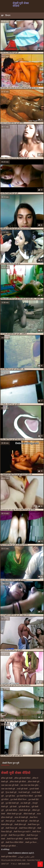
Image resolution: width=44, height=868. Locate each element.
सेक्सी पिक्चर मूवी (11, 828)
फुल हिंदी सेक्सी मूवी (12, 803)
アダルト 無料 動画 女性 (20, 864)
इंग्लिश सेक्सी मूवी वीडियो (18, 782)
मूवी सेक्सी (13, 807)
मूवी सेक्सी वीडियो (11, 810)
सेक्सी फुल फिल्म (31, 842)
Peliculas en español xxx (13, 860)
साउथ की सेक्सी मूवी (21, 817)
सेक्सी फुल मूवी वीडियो (8, 846)
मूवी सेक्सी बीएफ (24, 807)
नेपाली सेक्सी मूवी (24, 792)
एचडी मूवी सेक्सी (22, 789)
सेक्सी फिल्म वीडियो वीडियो (14, 842)
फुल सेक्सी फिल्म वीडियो (25, 796)
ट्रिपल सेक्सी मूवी (11, 792)
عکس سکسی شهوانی (26, 857)
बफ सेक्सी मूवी (25, 803)
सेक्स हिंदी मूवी (34, 821)
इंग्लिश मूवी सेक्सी (7, 778)
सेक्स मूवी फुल (10, 821)
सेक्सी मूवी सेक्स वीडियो (9, 857)
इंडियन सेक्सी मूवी (34, 782)
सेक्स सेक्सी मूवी (22, 821)
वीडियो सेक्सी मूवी (29, 814)
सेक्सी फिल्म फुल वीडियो (17, 835)
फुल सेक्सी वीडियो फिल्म (18, 800)
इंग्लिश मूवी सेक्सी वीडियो (22, 778)
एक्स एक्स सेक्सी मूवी (8, 789)
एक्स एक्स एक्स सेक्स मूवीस (29, 785)
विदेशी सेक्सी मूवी (25, 810)
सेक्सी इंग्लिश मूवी (7, 825)
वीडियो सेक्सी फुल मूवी (14, 814)
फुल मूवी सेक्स (10, 796)
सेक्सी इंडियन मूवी (20, 825)
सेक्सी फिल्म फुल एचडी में (22, 832)
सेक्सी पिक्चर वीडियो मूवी (27, 828)
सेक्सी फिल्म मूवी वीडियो (15, 839)
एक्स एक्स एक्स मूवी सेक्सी (10, 785)
